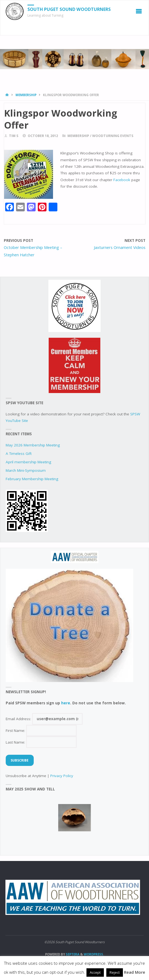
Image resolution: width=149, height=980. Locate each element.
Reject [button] (115, 972)
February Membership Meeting (32, 479)
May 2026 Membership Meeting (33, 445)
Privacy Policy (62, 776)
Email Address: (44, 719)
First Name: (41, 731)
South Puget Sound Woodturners (69, 9)
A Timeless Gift (19, 454)
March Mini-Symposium (26, 470)
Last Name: (41, 742)
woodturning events (113, 136)
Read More (135, 972)
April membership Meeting (28, 462)
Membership (26, 95)
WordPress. (94, 954)
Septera (72, 954)
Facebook (122, 180)
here (66, 703)
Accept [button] (95, 972)
